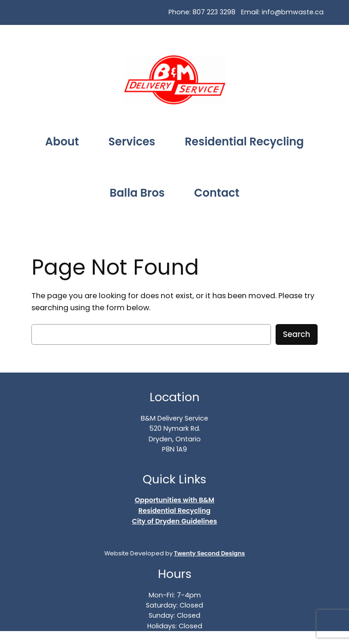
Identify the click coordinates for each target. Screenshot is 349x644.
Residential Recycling (174, 511)
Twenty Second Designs (210, 553)
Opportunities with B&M (174, 500)
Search (297, 334)
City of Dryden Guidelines (174, 521)
